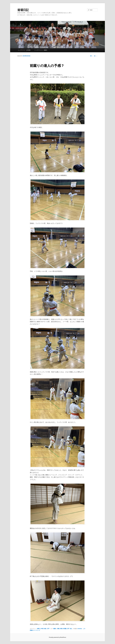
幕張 (61, 629)
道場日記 (23, 10)
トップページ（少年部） (25, 50)
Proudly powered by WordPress (57, 637)
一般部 (38, 629)
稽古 (45, 629)
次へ (96, 56)
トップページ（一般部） (41, 50)
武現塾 (65, 629)
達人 (71, 629)
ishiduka (80, 629)
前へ (91, 56)
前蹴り (55, 629)
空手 (48, 629)
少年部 (42, 629)
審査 (58, 629)
